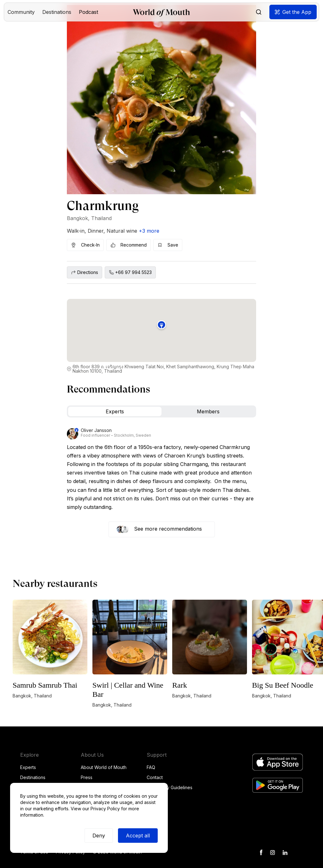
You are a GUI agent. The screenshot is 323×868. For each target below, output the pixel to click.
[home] (161, 12)
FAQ (151, 767)
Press (87, 777)
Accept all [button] (138, 836)
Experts (28, 767)
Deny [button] (99, 836)
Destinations (33, 777)
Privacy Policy (105, 809)
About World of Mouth (104, 767)
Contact (155, 777)
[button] (21, 12)
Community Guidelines (170, 787)
